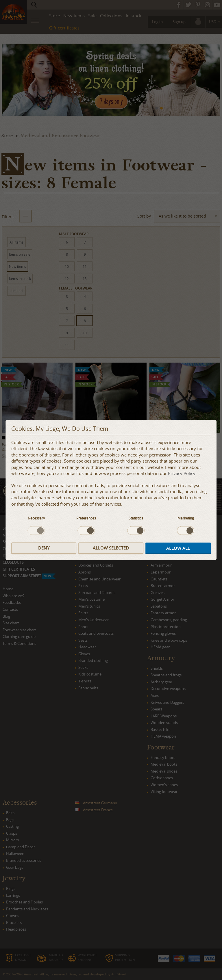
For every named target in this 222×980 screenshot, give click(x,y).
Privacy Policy (182, 474)
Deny (44, 548)
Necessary (36, 518)
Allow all (178, 548)
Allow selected (111, 548)
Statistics (136, 518)
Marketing (186, 518)
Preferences (86, 518)
